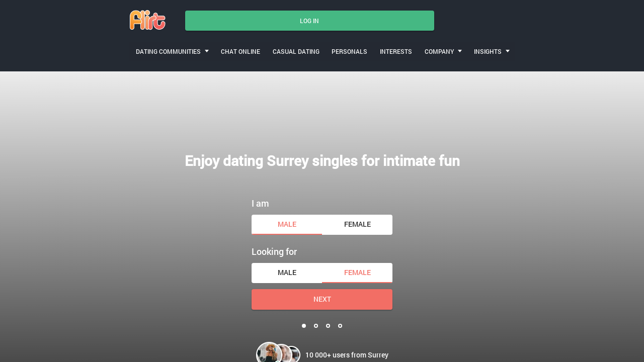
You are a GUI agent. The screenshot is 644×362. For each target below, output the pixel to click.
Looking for (274, 249)
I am (260, 200)
